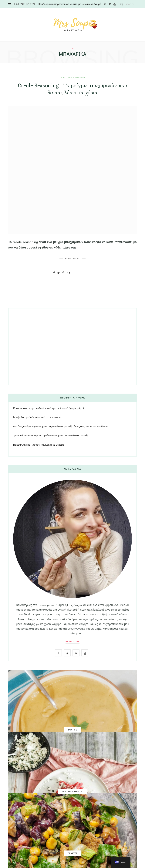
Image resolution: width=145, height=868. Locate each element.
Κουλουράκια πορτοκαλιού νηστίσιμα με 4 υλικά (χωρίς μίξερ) (71, 4)
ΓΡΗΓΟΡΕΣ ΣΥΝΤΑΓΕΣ (72, 78)
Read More (73, 642)
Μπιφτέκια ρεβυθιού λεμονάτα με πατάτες (37, 417)
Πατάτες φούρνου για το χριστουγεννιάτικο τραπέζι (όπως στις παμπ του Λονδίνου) (61, 426)
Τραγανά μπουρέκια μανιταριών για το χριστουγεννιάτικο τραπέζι (51, 435)
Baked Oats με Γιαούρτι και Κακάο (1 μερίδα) (39, 445)
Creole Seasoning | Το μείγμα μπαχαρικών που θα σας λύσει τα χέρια (72, 89)
